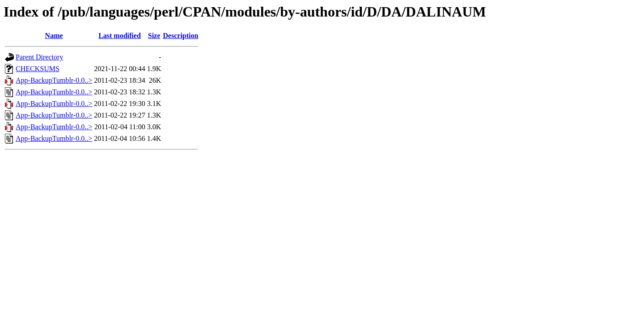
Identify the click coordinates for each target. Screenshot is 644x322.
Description (180, 36)
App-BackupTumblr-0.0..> (54, 80)
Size (154, 36)
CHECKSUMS (38, 69)
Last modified (120, 36)
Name (54, 36)
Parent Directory (39, 57)
